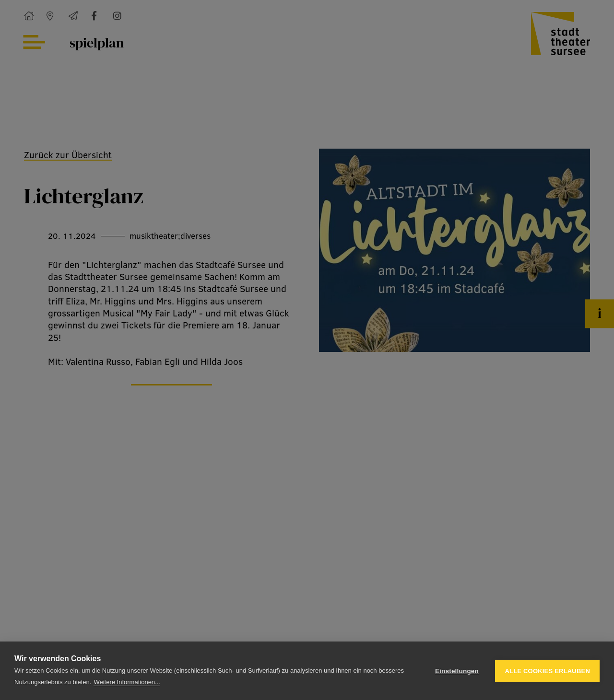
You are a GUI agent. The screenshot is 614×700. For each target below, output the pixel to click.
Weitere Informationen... (127, 682)
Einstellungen (457, 671)
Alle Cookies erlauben (547, 671)
